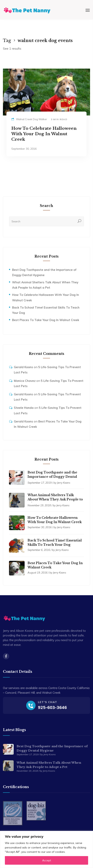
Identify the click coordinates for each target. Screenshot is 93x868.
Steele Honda (24, 408)
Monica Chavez (25, 381)
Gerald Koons (23, 367)
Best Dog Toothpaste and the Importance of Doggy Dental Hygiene (52, 477)
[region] (46, 849)
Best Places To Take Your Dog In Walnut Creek (46, 320)
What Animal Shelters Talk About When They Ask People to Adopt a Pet (55, 499)
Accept (47, 860)
